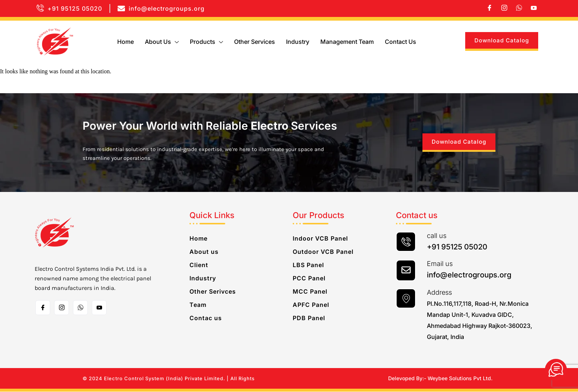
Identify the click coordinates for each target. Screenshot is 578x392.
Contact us (401, 42)
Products (206, 42)
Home (126, 42)
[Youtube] (534, 8)
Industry (298, 42)
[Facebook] (490, 8)
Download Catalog (502, 40)
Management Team (347, 42)
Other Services (255, 42)
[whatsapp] (519, 8)
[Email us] (406, 271)
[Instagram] (504, 8)
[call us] (406, 242)
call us (437, 236)
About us (162, 42)
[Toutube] (99, 308)
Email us (440, 264)
